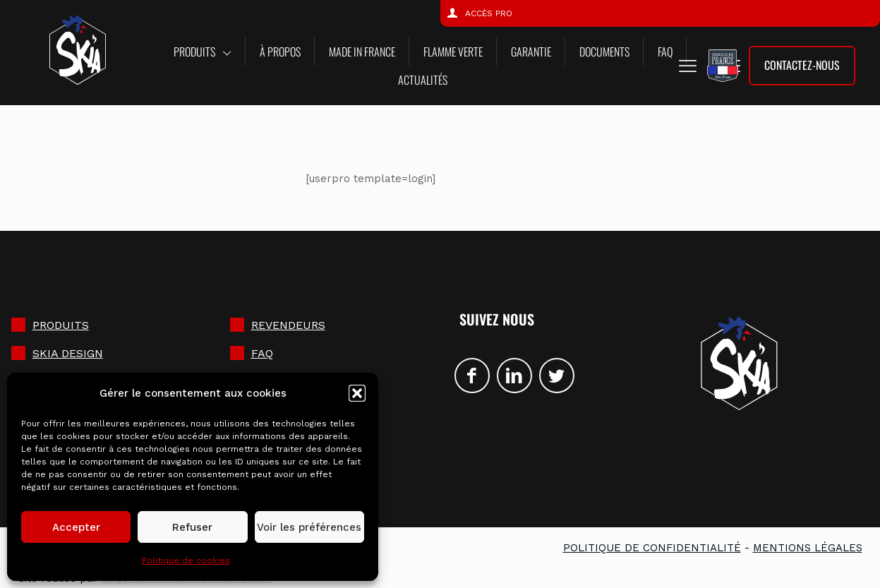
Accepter (76, 527)
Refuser (192, 527)
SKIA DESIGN (68, 353)
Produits (61, 325)
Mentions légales (808, 548)
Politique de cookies (186, 560)
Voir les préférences (309, 527)
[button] (357, 393)
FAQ (262, 353)
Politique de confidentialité (652, 548)
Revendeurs (288, 325)
